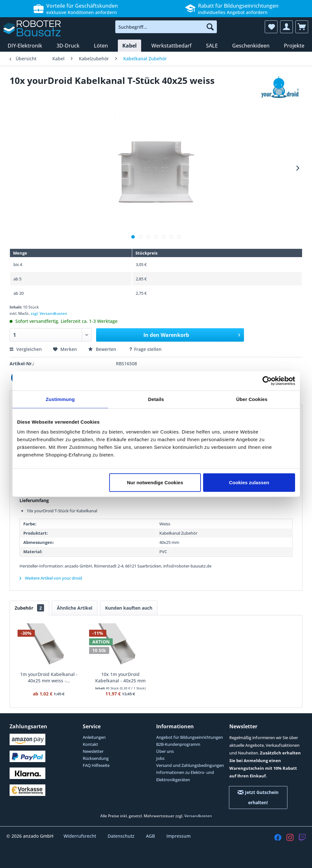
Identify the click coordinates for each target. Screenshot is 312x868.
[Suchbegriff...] (166, 27)
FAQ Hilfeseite (96, 765)
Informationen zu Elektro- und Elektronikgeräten (185, 776)
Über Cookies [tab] (252, 399)
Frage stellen (145, 349)
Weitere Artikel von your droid (51, 578)
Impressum (179, 836)
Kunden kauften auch (129, 608)
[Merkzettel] (271, 27)
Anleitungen (94, 737)
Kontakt (90, 744)
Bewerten (103, 349)
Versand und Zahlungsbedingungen (190, 765)
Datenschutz (122, 836)
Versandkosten (198, 816)
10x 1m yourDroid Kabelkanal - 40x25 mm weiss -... (120, 678)
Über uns (165, 751)
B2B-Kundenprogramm (178, 744)
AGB (151, 836)
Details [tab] (156, 399)
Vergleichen (26, 349)
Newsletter (93, 751)
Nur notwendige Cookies (155, 482)
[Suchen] (210, 27)
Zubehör (29, 608)
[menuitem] (166, 27)
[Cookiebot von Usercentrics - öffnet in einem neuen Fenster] (267, 381)
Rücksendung (96, 758)
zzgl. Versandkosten (49, 313)
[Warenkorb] (302, 27)
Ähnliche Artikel (75, 608)
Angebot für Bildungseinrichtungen (190, 737)
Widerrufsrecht (80, 836)
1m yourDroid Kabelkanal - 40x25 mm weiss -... (49, 677)
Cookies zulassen (249, 482)
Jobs (160, 758)
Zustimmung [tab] (60, 399)
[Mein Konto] (286, 27)
